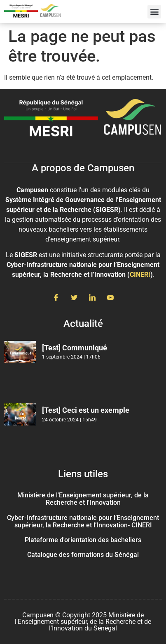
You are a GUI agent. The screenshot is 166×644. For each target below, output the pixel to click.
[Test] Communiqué (75, 348)
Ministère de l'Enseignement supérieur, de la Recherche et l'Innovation (83, 499)
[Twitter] (74, 298)
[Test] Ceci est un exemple (86, 410)
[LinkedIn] (92, 298)
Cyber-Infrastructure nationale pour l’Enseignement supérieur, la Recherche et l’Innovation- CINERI (83, 521)
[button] (154, 12)
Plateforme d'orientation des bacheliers (83, 540)
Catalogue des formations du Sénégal (83, 555)
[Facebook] (56, 298)
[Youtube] (110, 298)
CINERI (140, 275)
